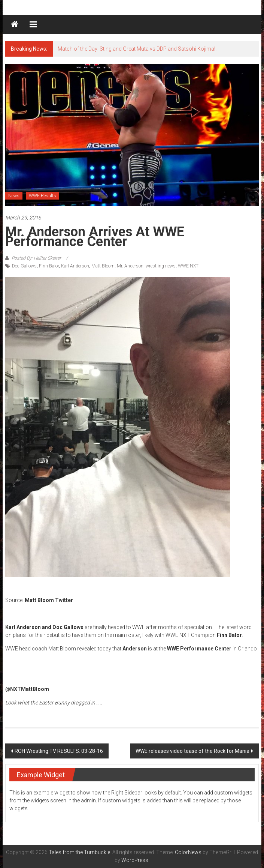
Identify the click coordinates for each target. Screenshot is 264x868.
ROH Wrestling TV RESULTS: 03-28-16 (59, 751)
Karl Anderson (75, 266)
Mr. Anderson (130, 266)
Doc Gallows (24, 266)
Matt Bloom (103, 266)
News (14, 196)
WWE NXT (188, 266)
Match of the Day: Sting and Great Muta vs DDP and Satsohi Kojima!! (137, 49)
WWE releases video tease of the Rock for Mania (192, 751)
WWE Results (43, 196)
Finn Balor (49, 266)
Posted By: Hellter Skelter (36, 258)
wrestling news (161, 266)
